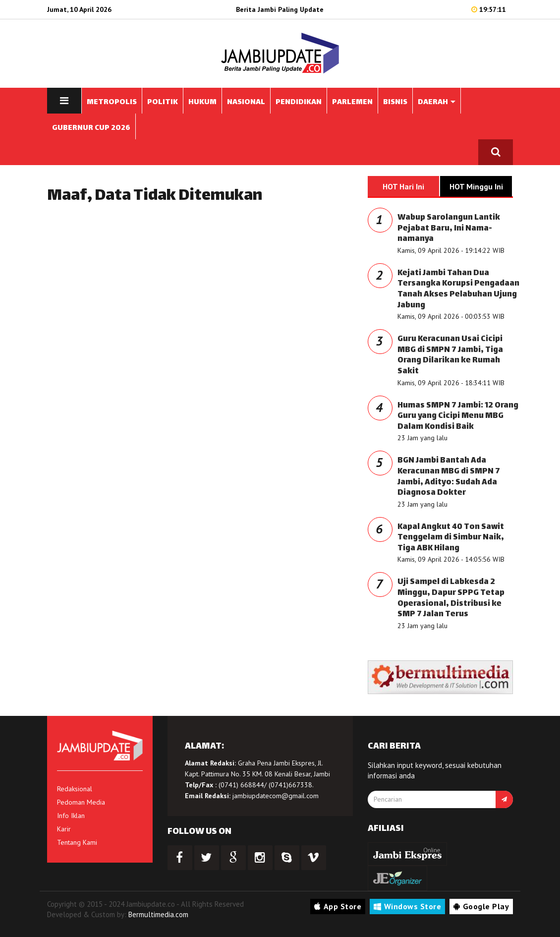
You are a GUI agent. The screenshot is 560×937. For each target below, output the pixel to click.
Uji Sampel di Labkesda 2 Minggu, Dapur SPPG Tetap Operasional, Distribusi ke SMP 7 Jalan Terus (451, 598)
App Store (338, 906)
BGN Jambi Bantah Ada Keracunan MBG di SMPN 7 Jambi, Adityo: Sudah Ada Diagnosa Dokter (449, 477)
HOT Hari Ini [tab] (403, 186)
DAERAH (437, 102)
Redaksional (75, 789)
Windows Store (407, 906)
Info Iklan (71, 816)
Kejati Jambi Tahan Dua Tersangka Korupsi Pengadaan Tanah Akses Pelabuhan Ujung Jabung (458, 290)
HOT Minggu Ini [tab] (476, 186)
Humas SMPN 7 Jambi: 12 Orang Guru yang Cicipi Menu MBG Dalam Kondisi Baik (458, 416)
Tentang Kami (77, 842)
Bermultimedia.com (158, 914)
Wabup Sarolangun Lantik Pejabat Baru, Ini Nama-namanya (449, 229)
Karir (64, 829)
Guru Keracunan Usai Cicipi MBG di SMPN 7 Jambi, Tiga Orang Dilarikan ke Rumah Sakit (450, 355)
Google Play (481, 906)
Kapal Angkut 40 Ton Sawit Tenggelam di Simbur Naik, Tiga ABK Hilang (451, 538)
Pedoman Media (81, 802)
